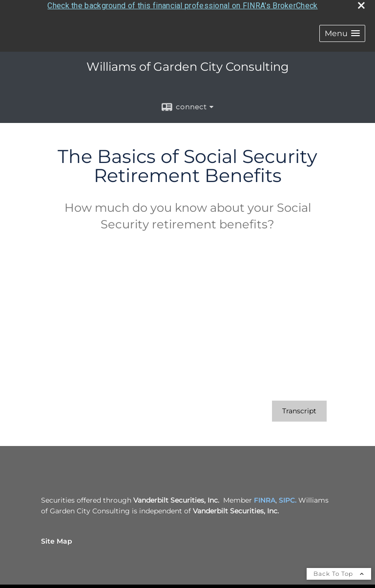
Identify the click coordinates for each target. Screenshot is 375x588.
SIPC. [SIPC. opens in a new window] (288, 498)
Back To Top (339, 572)
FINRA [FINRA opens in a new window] (265, 498)
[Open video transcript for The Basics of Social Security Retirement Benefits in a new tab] (299, 409)
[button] (342, 32)
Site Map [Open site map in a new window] (57, 539)
